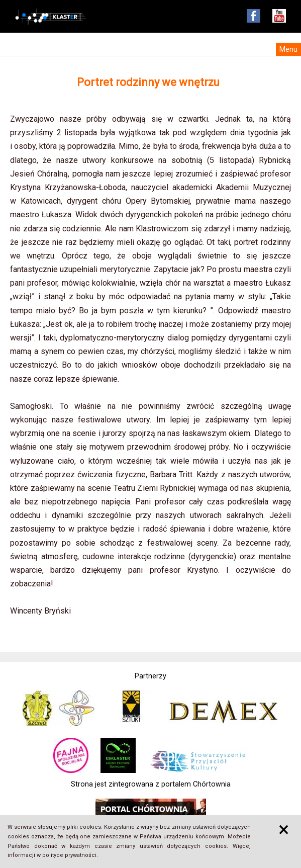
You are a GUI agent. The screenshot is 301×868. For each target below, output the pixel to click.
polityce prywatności (69, 855)
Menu (288, 49)
